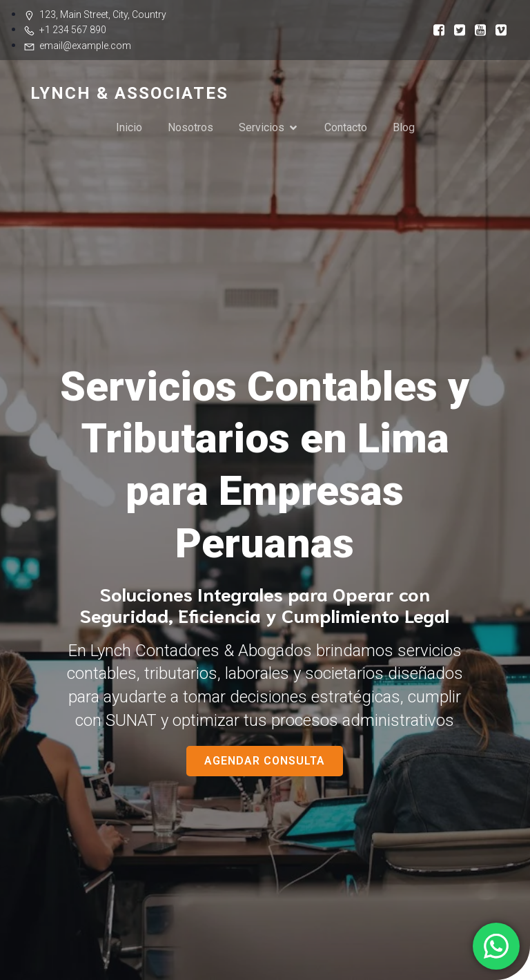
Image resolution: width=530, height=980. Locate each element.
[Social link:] (434, 29)
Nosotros (190, 127)
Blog (404, 127)
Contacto (346, 127)
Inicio (129, 127)
